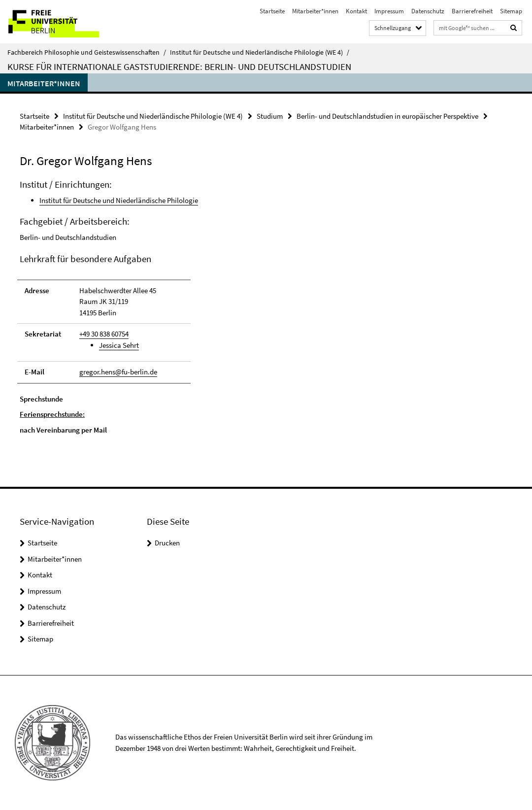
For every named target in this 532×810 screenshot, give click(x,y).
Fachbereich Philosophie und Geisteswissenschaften (87, 52)
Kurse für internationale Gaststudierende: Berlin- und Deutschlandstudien (179, 67)
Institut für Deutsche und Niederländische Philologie (119, 200)
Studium (270, 116)
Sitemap (511, 11)
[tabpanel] (160, 307)
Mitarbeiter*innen (315, 11)
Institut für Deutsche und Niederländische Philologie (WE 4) (260, 52)
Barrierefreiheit (472, 11)
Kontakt (356, 11)
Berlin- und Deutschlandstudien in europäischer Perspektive (387, 116)
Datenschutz (428, 11)
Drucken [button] (167, 543)
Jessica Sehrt (119, 345)
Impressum (389, 11)
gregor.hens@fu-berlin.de (118, 372)
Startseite (272, 11)
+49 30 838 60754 (104, 334)
